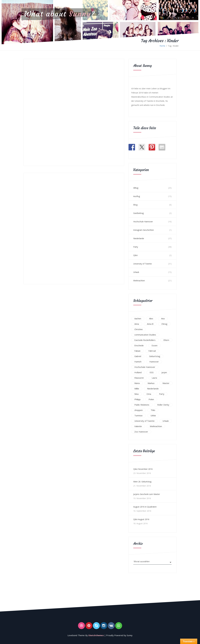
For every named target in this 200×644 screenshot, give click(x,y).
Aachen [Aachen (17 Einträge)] (138, 318)
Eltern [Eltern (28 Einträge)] (166, 340)
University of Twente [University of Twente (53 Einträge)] (144, 421)
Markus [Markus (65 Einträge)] (151, 383)
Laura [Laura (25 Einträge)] (154, 378)
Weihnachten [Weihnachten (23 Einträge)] (156, 426)
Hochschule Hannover (143, 222)
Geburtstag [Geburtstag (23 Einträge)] (155, 356)
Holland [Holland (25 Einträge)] (138, 372)
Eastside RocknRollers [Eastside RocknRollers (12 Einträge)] (145, 340)
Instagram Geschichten (144, 230)
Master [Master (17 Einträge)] (166, 383)
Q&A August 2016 (141, 519)
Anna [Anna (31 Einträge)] (137, 324)
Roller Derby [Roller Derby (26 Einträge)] (163, 405)
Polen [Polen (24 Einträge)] (151, 399)
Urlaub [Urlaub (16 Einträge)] (166, 421)
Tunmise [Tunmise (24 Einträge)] (138, 415)
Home (162, 46)
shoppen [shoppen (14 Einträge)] (139, 410)
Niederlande (139, 238)
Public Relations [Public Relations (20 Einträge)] (142, 405)
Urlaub (136, 272)
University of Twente (143, 264)
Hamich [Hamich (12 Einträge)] (138, 362)
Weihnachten (139, 281)
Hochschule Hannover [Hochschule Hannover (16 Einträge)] (145, 367)
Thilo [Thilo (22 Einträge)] (153, 410)
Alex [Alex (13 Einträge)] (151, 318)
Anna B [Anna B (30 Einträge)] (150, 324)
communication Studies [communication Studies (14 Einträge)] (145, 335)
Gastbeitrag (138, 213)
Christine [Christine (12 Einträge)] (139, 329)
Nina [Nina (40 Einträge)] (136, 394)
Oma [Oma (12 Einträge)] (149, 394)
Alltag (136, 188)
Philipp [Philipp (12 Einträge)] (137, 399)
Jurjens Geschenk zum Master (147, 494)
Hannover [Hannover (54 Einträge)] (154, 362)
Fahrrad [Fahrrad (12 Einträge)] (152, 351)
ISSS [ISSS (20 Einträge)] (152, 372)
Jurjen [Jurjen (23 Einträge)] (164, 372)
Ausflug (137, 196)
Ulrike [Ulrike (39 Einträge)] (153, 415)
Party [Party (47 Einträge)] (162, 394)
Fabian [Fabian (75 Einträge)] (137, 351)
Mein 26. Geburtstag (142, 482)
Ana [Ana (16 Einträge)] (163, 318)
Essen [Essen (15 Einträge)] (155, 345)
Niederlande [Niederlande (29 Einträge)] (153, 389)
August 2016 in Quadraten (145, 507)
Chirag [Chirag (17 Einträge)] (164, 324)
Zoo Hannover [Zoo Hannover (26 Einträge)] (141, 432)
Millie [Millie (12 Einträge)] (137, 389)
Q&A (135, 255)
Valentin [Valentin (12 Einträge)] (138, 426)
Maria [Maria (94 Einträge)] (137, 383)
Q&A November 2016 (143, 469)
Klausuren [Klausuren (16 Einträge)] (139, 378)
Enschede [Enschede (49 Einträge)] (139, 345)
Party (136, 247)
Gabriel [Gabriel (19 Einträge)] (138, 356)
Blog (135, 205)
